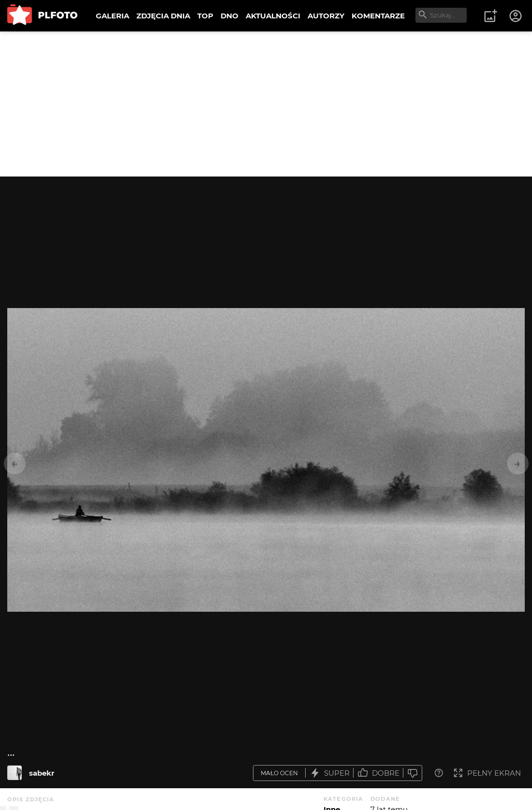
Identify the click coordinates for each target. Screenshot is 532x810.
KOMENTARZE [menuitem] (378, 16)
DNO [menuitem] (229, 16)
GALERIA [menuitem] (112, 16)
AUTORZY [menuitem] (326, 16)
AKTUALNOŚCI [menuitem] (273, 16)
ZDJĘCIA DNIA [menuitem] (163, 16)
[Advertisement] (266, 104)
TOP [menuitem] (205, 16)
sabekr (42, 773)
